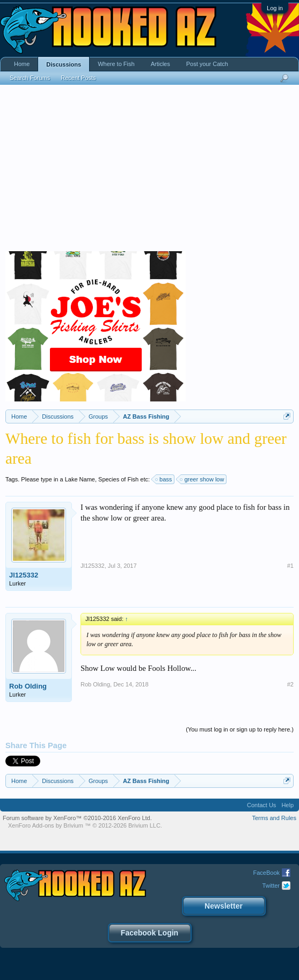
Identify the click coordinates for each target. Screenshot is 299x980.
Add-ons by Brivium (85, 825)
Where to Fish (116, 64)
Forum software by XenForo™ (77, 818)
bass (164, 479)
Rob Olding (28, 686)
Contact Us (261, 805)
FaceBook (266, 873)
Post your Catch (207, 64)
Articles (161, 64)
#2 (290, 684)
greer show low (202, 479)
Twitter (271, 886)
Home (22, 64)
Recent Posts (78, 78)
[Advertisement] (149, 171)
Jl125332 (24, 575)
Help (287, 805)
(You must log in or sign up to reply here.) (240, 729)
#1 (290, 566)
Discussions (64, 64)
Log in (275, 8)
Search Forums (30, 78)
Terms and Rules (274, 818)
